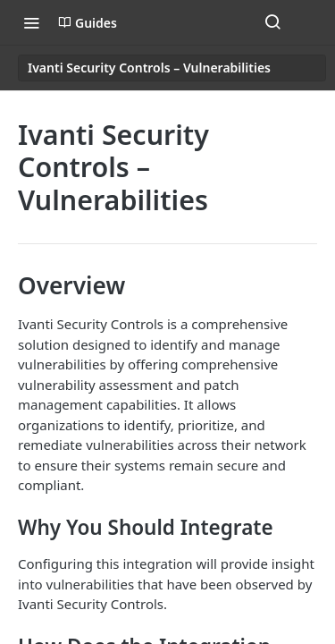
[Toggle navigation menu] (31, 22)
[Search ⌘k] (272, 22)
